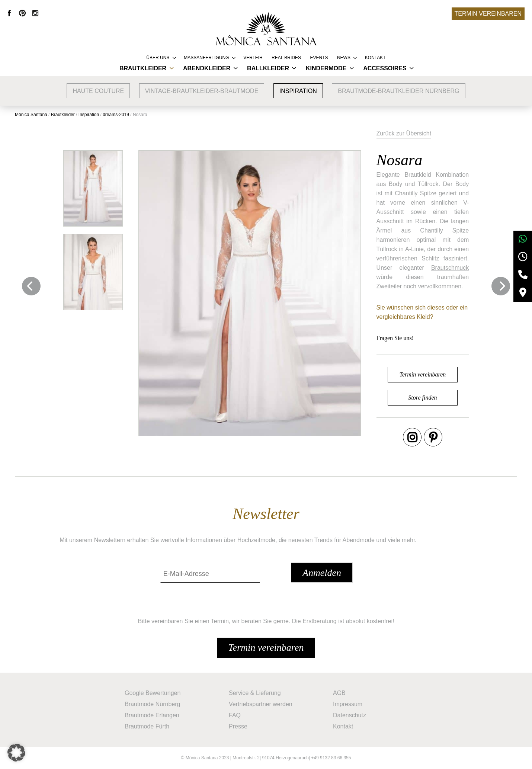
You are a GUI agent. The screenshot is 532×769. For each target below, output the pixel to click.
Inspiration (298, 91)
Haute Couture (98, 91)
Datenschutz (350, 715)
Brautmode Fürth (147, 726)
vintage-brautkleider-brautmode (202, 91)
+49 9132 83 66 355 (331, 758)
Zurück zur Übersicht (404, 133)
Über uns (158, 58)
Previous (31, 286)
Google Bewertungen (153, 693)
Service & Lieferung (255, 693)
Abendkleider (207, 68)
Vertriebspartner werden (261, 704)
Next (501, 286)
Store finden (422, 398)
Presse (238, 726)
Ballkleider (268, 68)
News (344, 58)
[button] (16, 753)
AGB (339, 693)
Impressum (348, 704)
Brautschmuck (450, 268)
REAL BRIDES (286, 58)
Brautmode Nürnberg (152, 704)
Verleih (253, 58)
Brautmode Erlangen (152, 715)
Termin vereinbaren (488, 14)
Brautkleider (143, 68)
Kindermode (326, 68)
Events (319, 58)
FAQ (235, 715)
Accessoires (385, 68)
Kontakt (375, 58)
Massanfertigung (206, 58)
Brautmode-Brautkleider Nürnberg (398, 91)
